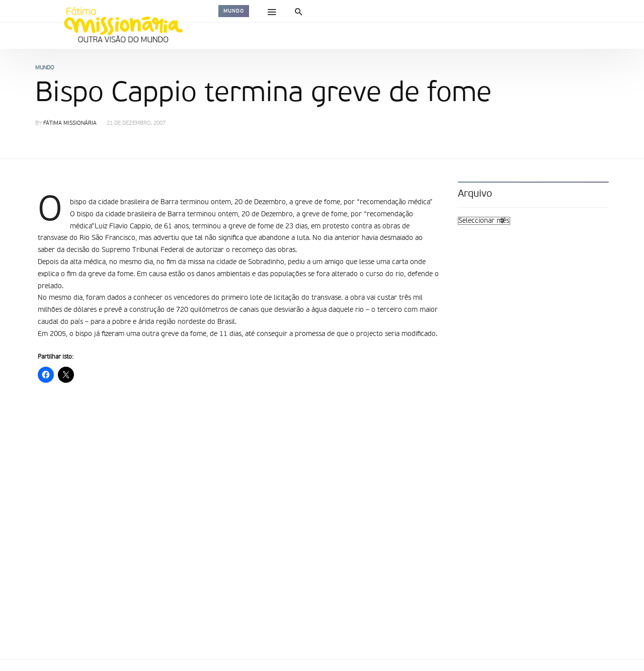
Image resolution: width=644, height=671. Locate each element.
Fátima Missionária (70, 123)
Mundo (234, 11)
